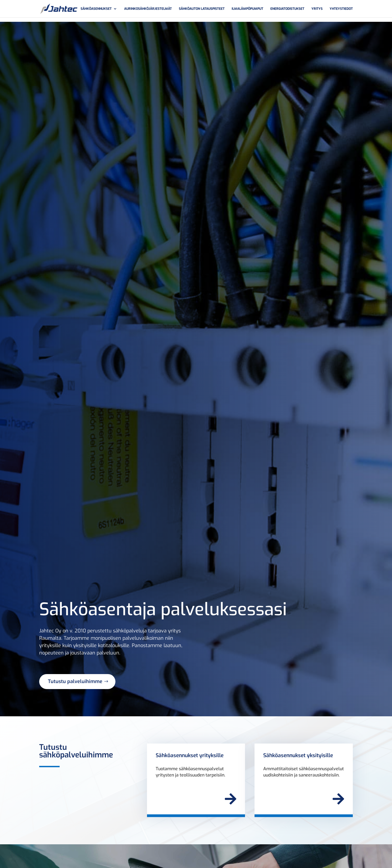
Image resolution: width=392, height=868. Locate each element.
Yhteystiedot (341, 9)
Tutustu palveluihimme (75, 681)
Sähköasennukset (96, 9)
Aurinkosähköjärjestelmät (148, 9)
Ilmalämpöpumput (247, 9)
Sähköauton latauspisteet (202, 9)
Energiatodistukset (287, 9)
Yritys (317, 9)
